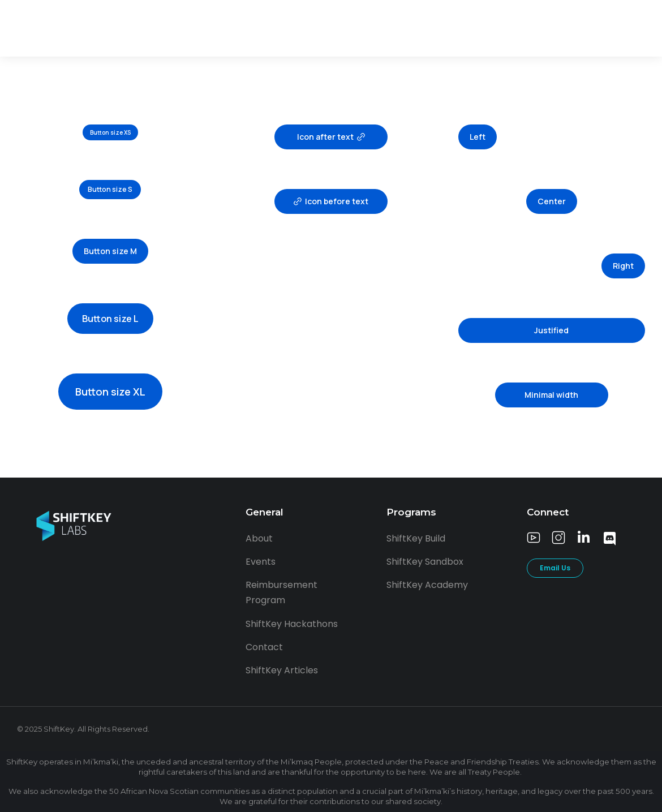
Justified (551, 330)
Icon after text (331, 137)
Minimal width (551, 395)
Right (623, 266)
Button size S (110, 189)
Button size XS (110, 132)
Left (478, 137)
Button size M (110, 251)
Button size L (110, 319)
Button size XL (110, 392)
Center (552, 201)
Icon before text (331, 201)
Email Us (555, 568)
